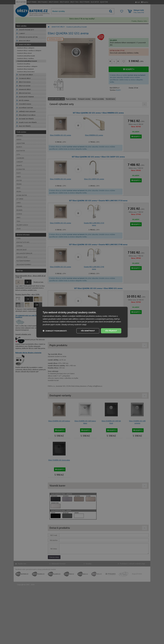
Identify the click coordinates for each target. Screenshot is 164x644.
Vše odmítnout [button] (88, 331)
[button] (55, 331)
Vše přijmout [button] (111, 331)
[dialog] (82, 322)
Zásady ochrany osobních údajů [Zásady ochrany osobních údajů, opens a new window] (74, 324)
